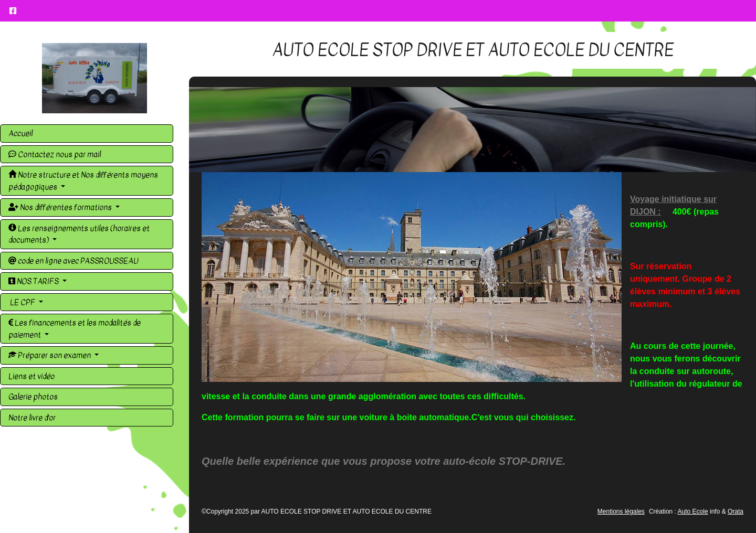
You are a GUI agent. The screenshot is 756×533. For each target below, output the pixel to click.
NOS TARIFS (34, 281)
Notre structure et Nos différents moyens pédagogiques (83, 181)
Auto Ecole (693, 511)
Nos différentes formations (61, 207)
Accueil (20, 133)
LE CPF (23, 302)
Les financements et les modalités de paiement (75, 329)
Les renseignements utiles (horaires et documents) (79, 234)
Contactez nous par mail (55, 154)
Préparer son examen (50, 355)
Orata (736, 511)
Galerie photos (33, 397)
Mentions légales (621, 511)
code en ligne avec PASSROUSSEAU (73, 261)
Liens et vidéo (31, 376)
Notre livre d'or (32, 418)
